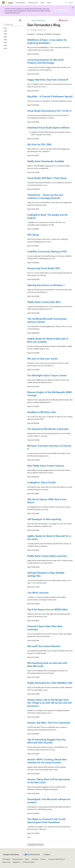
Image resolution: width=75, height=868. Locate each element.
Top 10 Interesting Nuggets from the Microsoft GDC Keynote (46, 741)
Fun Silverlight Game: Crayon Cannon (47, 375)
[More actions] (71, 20)
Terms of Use (6, 862)
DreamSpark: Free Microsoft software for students (49, 801)
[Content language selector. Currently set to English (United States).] (11, 855)
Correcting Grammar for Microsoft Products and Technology (45, 61)
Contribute (35, 859)
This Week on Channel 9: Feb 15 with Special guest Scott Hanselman (46, 821)
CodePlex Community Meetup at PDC (47, 251)
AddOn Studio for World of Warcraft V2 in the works (49, 537)
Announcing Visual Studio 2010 (44, 268)
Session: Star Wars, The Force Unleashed (49, 723)
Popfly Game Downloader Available (46, 161)
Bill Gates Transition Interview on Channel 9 (49, 447)
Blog (27, 859)
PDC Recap (33, 235)
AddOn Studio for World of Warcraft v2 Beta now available (48, 340)
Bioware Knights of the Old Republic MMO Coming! (50, 394)
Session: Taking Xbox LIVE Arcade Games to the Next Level (49, 781)
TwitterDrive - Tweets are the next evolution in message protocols (45, 196)
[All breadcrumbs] (29, 20)
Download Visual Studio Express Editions (49, 127)
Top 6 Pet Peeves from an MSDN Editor (48, 609)
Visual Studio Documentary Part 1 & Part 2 (49, 111)
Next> (29, 837)
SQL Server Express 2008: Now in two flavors (47, 501)
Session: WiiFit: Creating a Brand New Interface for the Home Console (47, 761)
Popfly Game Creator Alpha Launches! (47, 556)
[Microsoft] (4, 3)
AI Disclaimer (6, 859)
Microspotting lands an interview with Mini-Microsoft (47, 664)
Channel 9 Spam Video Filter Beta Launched (45, 628)
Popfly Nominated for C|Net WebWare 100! (50, 683)
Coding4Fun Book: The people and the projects (48, 216)
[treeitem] (12, 28)
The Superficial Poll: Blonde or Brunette (48, 429)
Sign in (71, 3)
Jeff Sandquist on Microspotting (44, 519)
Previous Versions (18, 859)
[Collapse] (20, 20)
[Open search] (66, 3)
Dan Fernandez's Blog (38, 20)
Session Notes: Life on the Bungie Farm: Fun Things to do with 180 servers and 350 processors (49, 703)
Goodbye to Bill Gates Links (42, 412)
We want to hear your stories (43, 358)
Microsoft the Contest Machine (44, 646)
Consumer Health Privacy (56, 859)
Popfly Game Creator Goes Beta (44, 302)
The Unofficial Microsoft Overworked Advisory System (47, 320)
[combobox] (12, 24)
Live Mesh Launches (38, 592)
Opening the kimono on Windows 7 (46, 285)
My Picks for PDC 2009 (39, 144)
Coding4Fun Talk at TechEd (41, 482)
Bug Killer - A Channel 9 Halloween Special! (50, 96)
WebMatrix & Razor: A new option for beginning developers (47, 41)
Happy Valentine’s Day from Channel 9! (48, 80)
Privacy (43, 859)
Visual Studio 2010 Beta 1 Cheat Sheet (47, 178)
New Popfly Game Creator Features (46, 466)
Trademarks (16, 862)
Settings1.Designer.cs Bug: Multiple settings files (46, 574)
